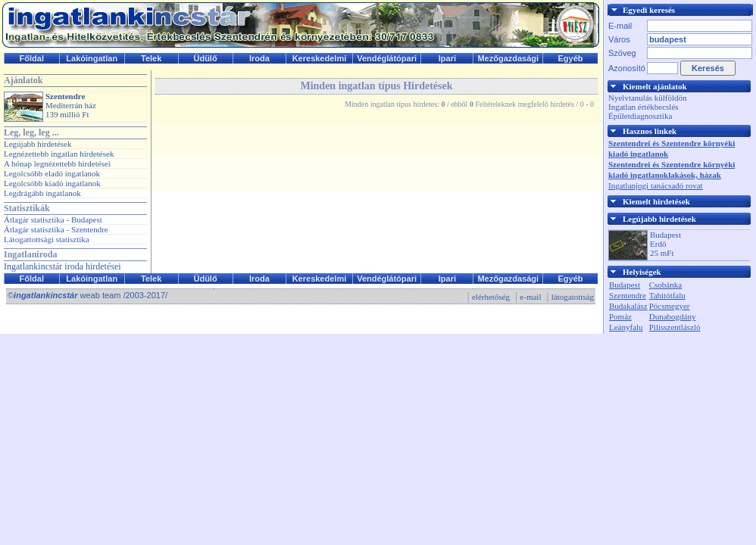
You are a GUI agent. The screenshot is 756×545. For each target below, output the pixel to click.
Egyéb (571, 58)
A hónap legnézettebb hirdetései (57, 163)
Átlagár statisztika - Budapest (53, 220)
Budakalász (628, 306)
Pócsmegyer (670, 306)
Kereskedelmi (320, 58)
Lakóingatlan (92, 58)
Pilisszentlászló (675, 327)
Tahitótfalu (667, 295)
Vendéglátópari (387, 58)
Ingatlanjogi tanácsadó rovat (656, 185)
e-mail (530, 297)
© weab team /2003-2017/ (87, 295)
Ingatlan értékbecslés (644, 107)
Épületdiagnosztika (640, 116)
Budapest (625, 285)
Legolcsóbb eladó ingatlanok (52, 173)
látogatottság (573, 297)
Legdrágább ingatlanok (42, 193)
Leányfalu (626, 327)
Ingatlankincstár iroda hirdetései (62, 266)
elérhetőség (491, 297)
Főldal (32, 58)
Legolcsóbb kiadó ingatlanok (52, 183)
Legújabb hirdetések (38, 144)
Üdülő (205, 58)
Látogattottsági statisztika (47, 239)
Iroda (259, 58)
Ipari (447, 58)
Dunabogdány (673, 316)
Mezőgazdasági (508, 58)
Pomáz (620, 316)
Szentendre (628, 295)
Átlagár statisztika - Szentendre (56, 229)
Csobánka (665, 285)
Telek (151, 58)
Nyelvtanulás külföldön (648, 98)
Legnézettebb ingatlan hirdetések (59, 154)
